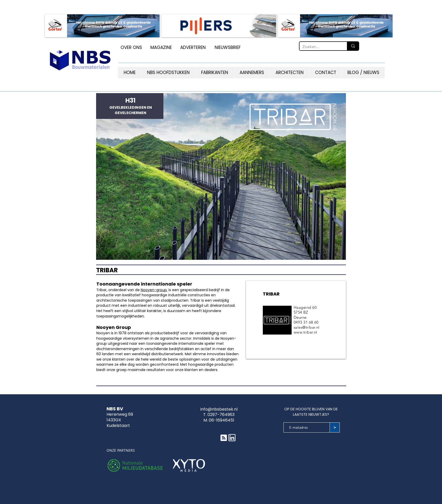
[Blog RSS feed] (224, 438)
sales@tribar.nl (307, 327)
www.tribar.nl (305, 332)
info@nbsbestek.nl (219, 409)
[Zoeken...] (319, 47)
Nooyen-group (154, 290)
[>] (335, 427)
